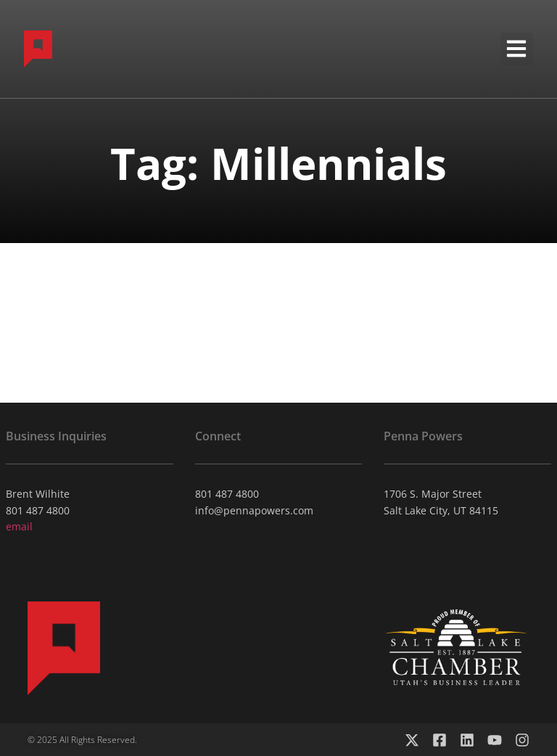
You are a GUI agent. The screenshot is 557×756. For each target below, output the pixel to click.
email (19, 526)
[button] (517, 49)
